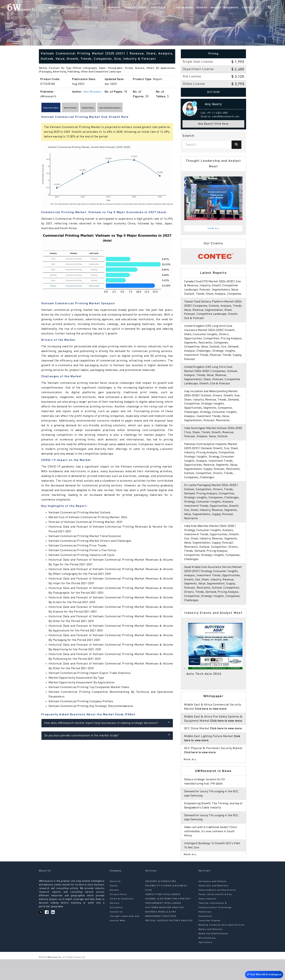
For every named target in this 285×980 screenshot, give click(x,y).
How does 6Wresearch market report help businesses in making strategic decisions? (107, 724)
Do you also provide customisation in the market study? (107, 737)
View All (214, 229)
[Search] (236, 145)
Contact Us (257, 8)
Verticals (172, 8)
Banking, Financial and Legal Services (222, 946)
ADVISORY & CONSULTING (161, 902)
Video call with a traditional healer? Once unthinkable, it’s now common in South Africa (212, 852)
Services (112, 8)
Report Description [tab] (56, 109)
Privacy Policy (118, 915)
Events (208, 8)
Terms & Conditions (122, 920)
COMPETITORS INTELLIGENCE (163, 915)
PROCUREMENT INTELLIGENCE (163, 924)
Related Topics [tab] (114, 109)
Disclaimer (116, 928)
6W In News (191, 8)
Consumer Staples (210, 942)
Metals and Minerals (211, 950)
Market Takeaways (231, 8)
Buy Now (213, 92)
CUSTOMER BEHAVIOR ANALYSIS (165, 928)
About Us (96, 8)
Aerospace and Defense (213, 902)
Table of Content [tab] (86, 109)
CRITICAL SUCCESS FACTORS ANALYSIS (169, 942)
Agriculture (205, 963)
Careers (114, 911)
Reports (129, 8)
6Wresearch (54, 978)
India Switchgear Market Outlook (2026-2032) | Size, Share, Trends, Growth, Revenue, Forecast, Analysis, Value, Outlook (213, 441)
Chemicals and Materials (213, 907)
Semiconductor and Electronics (217, 911)
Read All (190, 780)
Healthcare (205, 933)
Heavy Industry (207, 920)
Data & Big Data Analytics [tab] (147, 109)
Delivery (115, 924)
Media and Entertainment (213, 955)
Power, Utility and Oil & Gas (215, 915)
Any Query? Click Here (213, 124)
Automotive (205, 937)
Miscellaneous (207, 959)
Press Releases (150, 8)
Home (81, 8)
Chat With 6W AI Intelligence (263, 974)
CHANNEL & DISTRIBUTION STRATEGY (168, 920)
